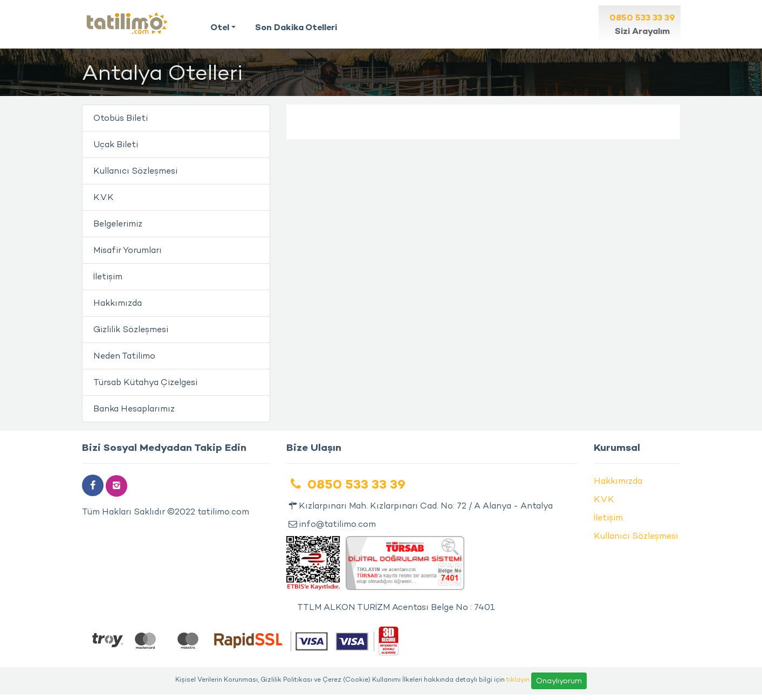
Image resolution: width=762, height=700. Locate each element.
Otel (220, 27)
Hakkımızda (118, 303)
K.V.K (104, 197)
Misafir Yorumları (128, 250)
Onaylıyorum (559, 681)
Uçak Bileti (116, 144)
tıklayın (518, 679)
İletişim (108, 276)
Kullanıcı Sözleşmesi (135, 171)
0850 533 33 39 (346, 484)
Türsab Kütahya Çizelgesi (145, 382)
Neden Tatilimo (124, 356)
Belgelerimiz (118, 224)
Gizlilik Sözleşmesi (131, 329)
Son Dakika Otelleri (296, 27)
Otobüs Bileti (121, 118)
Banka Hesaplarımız (134, 409)
